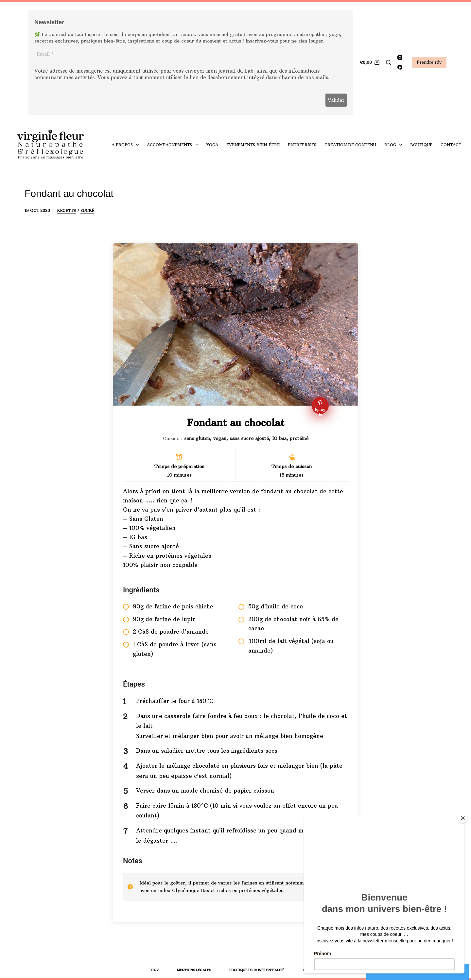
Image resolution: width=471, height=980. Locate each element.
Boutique (421, 145)
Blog (394, 145)
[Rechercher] (388, 62)
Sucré (87, 210)
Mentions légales (194, 970)
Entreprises (302, 145)
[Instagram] (400, 57)
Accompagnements (174, 145)
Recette (66, 210)
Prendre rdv (429, 62)
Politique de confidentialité (257, 970)
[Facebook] (400, 67)
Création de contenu (350, 145)
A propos (126, 145)
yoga (212, 145)
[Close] (463, 818)
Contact (451, 145)
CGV (155, 970)
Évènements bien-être (253, 145)
